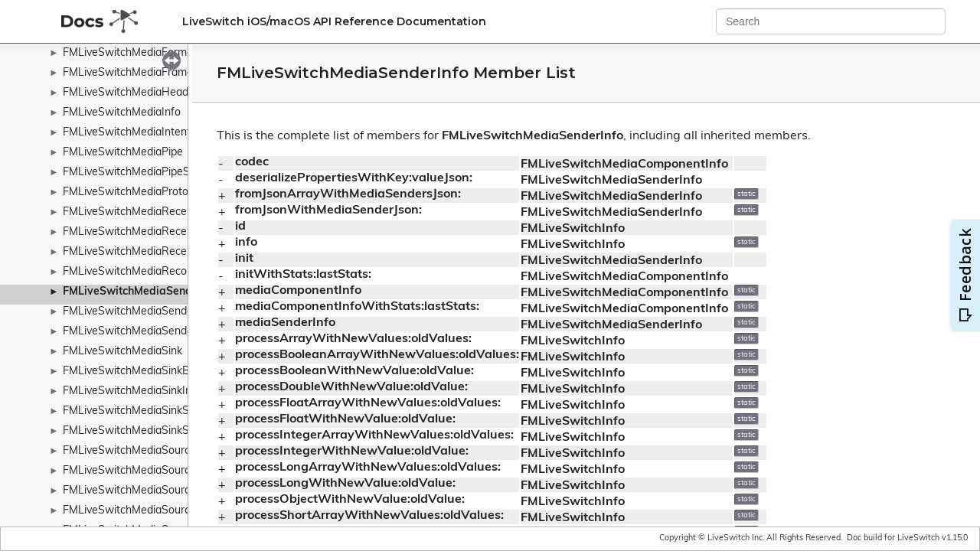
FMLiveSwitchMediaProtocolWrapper (154, 192)
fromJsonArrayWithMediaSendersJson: (348, 194)
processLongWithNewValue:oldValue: (345, 484)
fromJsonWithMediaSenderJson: (328, 210)
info (246, 243)
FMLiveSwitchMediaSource (129, 451)
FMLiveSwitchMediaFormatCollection (154, 53)
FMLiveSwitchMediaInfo (122, 113)
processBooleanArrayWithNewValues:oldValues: (377, 355)
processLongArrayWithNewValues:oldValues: (368, 468)
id (240, 227)
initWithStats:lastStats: (303, 275)
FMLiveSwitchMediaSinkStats (136, 431)
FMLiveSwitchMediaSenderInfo (142, 292)
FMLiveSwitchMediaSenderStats (143, 332)
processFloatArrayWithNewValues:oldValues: (368, 403)
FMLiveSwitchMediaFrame (128, 73)
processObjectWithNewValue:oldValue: (350, 500)
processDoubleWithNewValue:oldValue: (351, 387)
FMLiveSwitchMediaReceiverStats (147, 252)
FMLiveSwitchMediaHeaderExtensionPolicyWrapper (190, 93)
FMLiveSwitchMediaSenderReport (147, 312)
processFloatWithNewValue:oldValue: (345, 419)
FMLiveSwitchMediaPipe (123, 153)
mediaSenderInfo (285, 323)
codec (252, 162)
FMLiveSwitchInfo (573, 229)
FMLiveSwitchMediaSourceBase (142, 471)
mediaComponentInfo (298, 291)
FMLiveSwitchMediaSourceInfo (139, 491)
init (244, 259)
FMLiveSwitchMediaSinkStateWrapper (158, 411)
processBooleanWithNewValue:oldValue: (354, 371)
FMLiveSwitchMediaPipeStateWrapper (158, 173)
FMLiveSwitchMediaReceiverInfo (143, 212)
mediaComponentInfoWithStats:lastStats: (357, 307)
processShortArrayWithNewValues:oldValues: (369, 516)
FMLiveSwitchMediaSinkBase (135, 372)
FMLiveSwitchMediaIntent (127, 133)
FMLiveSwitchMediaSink (122, 352)
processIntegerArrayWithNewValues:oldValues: (374, 435)
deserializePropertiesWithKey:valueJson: (354, 178)
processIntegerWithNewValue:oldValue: (352, 452)
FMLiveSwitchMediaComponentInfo (624, 165)
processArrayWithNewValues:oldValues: (353, 339)
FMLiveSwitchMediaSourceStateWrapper (165, 511)
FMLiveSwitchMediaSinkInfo (132, 391)
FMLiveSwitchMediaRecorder (135, 272)
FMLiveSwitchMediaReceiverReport (151, 232)
